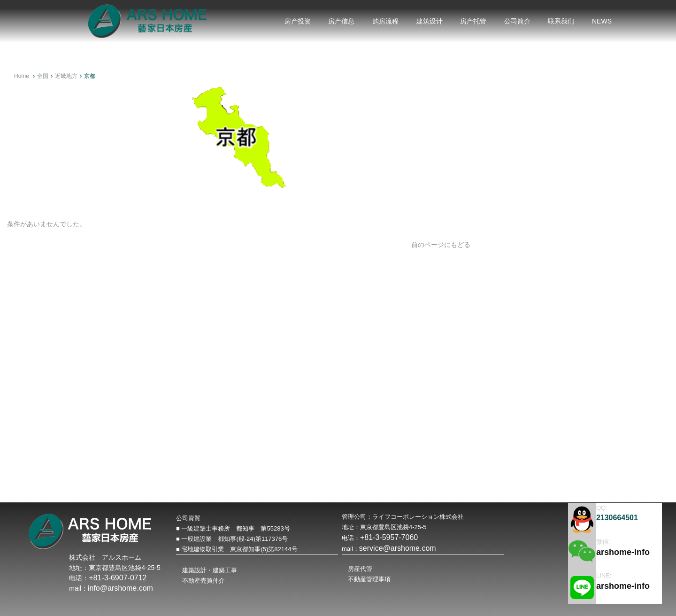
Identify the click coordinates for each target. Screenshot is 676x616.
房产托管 (473, 21)
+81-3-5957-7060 (389, 537)
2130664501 (617, 518)
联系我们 (561, 21)
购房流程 (385, 21)
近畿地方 (66, 76)
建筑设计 (430, 21)
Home (22, 76)
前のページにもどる (441, 245)
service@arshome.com (398, 548)
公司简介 (517, 21)
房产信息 (341, 21)
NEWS (602, 21)
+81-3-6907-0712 (118, 578)
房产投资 (298, 21)
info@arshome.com (120, 588)
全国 (43, 76)
